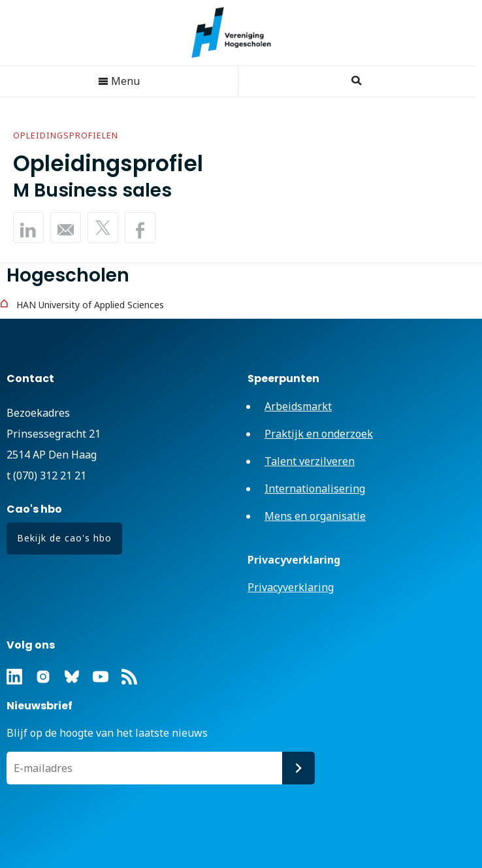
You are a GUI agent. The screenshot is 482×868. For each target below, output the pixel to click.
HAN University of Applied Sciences (90, 305)
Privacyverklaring (291, 587)
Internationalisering (315, 489)
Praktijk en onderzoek (319, 434)
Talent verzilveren (310, 461)
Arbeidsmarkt (298, 406)
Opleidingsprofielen (66, 136)
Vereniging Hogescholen (238, 33)
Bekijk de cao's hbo (64, 538)
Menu (119, 81)
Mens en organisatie (315, 516)
